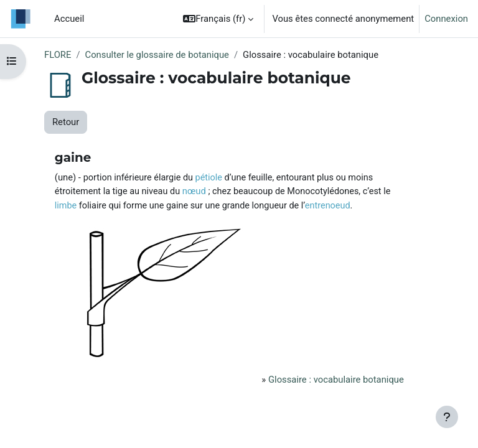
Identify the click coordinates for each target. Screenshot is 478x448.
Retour (66, 122)
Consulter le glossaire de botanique (157, 55)
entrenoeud (328, 206)
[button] (218, 19)
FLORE (58, 55)
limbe (66, 206)
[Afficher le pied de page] (447, 417)
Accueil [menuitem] (69, 19)
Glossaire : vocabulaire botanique (336, 380)
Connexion (446, 19)
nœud (194, 191)
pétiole (209, 178)
